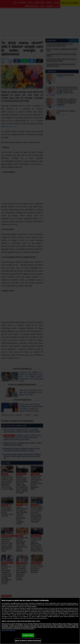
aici (70, 613)
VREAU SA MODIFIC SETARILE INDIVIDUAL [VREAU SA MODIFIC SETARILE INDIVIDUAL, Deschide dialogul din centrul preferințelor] (28, 641)
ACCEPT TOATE (28, 635)
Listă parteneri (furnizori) (8, 631)
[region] (40, 621)
